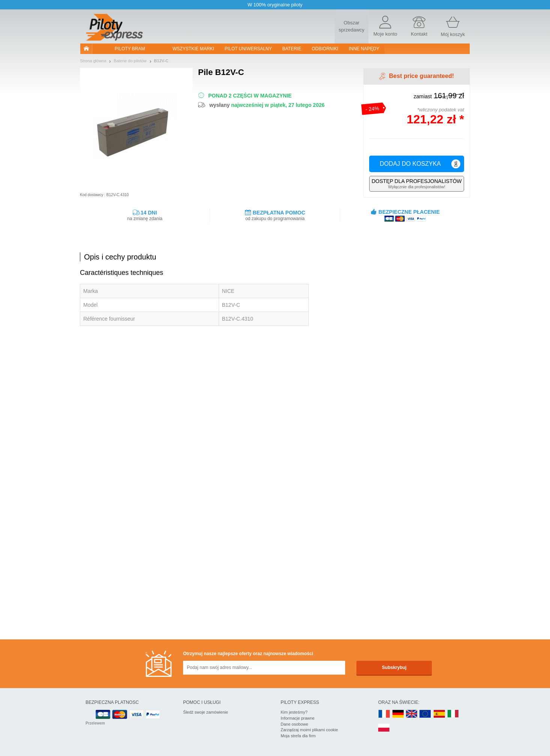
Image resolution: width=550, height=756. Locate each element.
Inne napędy (364, 49)
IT (453, 714)
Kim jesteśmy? (294, 712)
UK (412, 714)
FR (384, 714)
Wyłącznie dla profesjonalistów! (417, 184)
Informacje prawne (298, 718)
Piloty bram (130, 49)
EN (425, 714)
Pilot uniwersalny (248, 49)
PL (384, 728)
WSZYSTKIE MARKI (193, 49)
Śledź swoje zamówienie (206, 712)
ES (439, 714)
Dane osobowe (294, 724)
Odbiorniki (325, 49)
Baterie (292, 49)
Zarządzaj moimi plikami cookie (309, 730)
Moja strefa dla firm (298, 736)
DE (398, 714)
